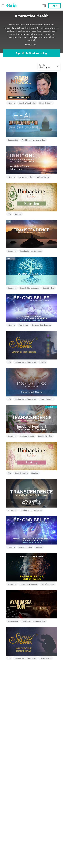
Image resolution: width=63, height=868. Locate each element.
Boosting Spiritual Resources (31, 251)
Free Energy (23, 325)
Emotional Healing (45, 436)
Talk (9, 214)
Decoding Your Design (27, 103)
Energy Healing (46, 658)
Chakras (43, 362)
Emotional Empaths (27, 436)
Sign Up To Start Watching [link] (31, 53)
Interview (11, 103)
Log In (55, 6)
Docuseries (12, 251)
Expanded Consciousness (30, 288)
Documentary (13, 140)
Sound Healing (49, 288)
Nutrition (18, 214)
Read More (31, 45)
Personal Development (29, 584)
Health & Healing (46, 103)
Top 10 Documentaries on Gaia (33, 140)
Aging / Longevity (25, 177)
